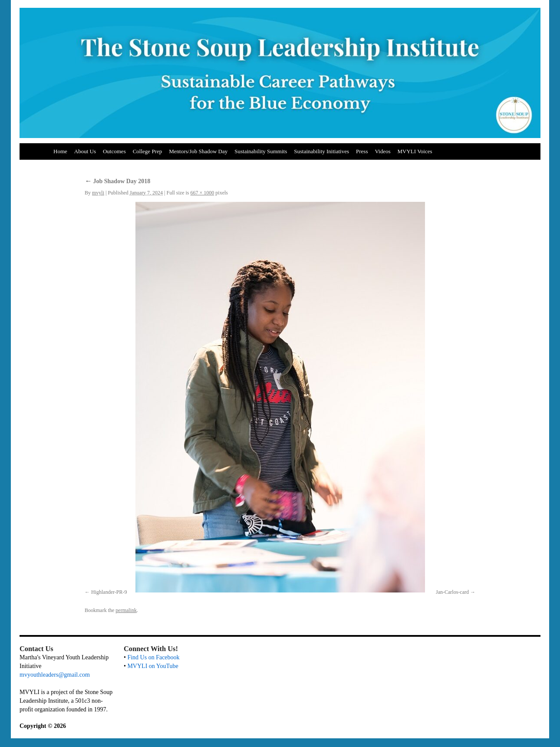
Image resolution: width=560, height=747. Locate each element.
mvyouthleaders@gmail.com (55, 675)
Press (362, 151)
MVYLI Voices (415, 151)
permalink (126, 610)
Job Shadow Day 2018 (117, 181)
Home (60, 151)
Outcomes (114, 151)
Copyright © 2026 (43, 726)
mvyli (98, 193)
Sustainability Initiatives (321, 151)
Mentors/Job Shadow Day (198, 151)
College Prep (148, 151)
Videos (382, 151)
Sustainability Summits (261, 151)
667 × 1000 (203, 193)
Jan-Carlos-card (452, 592)
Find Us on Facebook (153, 657)
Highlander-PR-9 (109, 592)
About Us (85, 151)
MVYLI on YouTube (153, 666)
